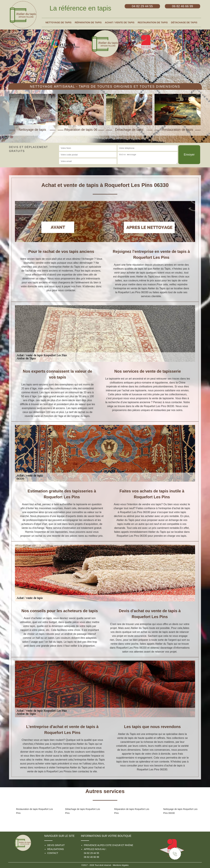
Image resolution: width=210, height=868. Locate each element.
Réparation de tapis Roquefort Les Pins (132, 811)
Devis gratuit (56, 845)
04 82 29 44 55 (91, 853)
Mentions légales (121, 865)
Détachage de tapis (184, 22)
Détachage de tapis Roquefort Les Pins (83, 811)
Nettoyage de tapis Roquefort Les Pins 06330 (180, 811)
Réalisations (56, 849)
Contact (53, 853)
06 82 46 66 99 (91, 857)
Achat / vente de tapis (120, 22)
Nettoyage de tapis (58, 22)
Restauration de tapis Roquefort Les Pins (34, 811)
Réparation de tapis (88, 22)
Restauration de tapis (153, 22)
